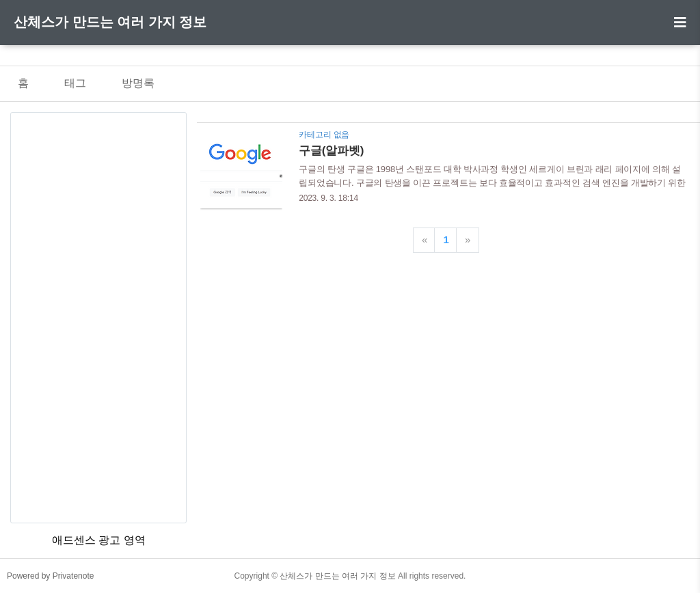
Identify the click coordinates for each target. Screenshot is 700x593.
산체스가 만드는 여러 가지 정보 (110, 22)
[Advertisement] (98, 318)
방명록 (138, 83)
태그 (75, 83)
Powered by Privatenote (50, 576)
